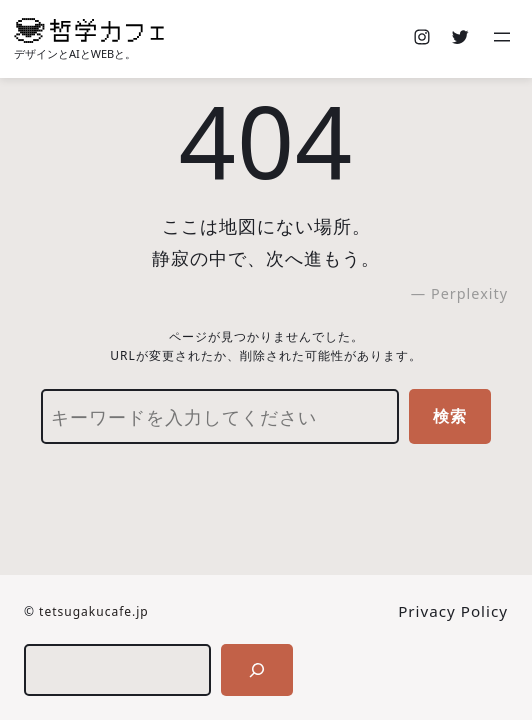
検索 (450, 416)
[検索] (257, 670)
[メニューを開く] (504, 39)
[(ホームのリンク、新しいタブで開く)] (89, 30)
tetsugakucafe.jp (94, 611)
